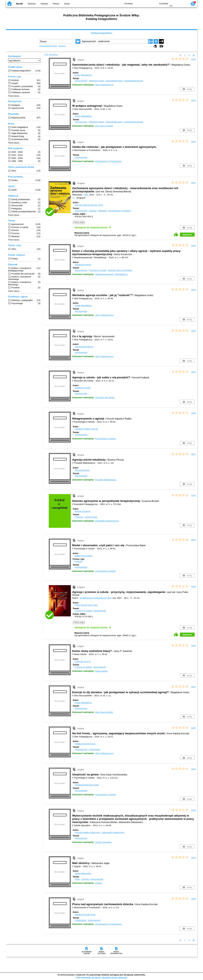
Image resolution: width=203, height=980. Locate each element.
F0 (171, 3)
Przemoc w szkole (98, 270)
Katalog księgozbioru (102, 33)
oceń (193, 59)
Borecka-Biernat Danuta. (89, 205)
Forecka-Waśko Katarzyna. (88, 832)
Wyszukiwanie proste (48, 46)
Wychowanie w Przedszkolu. (108, 161)
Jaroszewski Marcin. (84, 347)
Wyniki (19, 4)
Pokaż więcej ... (15, 96)
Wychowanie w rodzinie (120, 211)
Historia (44, 4)
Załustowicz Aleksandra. (113, 832)
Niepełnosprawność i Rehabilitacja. (112, 274)
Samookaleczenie (114, 81)
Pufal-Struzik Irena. (86, 605)
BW (142, 3)
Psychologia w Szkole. (106, 439)
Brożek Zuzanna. (83, 511)
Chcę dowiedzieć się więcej (88, 977)
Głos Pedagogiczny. (104, 85)
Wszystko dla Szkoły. (105, 398)
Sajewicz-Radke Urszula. (87, 429)
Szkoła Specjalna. (103, 842)
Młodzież (103, 211)
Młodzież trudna (97, 81)
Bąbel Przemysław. (84, 556)
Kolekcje (62, 46)
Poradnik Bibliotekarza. (106, 480)
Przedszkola (81, 920)
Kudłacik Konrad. (83, 388)
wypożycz (187, 234)
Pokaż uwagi (79, 222)
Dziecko (93, 211)
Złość (77, 879)
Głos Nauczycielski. (104, 126)
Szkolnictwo (95, 749)
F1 (176, 3)
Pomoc (56, 4)
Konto (67, 4)
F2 (183, 3)
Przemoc (79, 517)
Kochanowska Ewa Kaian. (87, 785)
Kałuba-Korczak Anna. (85, 744)
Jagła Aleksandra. (83, 873)
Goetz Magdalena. (83, 75)
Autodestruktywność (134, 81)
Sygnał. (99, 883)
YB (148, 3)
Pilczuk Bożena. (82, 470)
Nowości (32, 4)
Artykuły (79, 561)
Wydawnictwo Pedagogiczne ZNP (96, 598)
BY (154, 3)
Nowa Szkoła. (102, 671)
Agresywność (81, 81)
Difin (86, 195)
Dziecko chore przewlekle (120, 270)
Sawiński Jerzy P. (83, 661)
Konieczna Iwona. (83, 265)
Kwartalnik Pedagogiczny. (107, 521)
